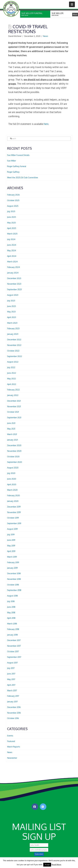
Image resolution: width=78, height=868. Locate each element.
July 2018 (11, 601)
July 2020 (11, 473)
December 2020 (14, 445)
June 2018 (11, 607)
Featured (11, 741)
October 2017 (13, 651)
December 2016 (14, 707)
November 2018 (14, 579)
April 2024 (12, 256)
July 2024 (11, 239)
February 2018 (13, 629)
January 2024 (13, 273)
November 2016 (14, 713)
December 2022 (14, 340)
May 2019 (11, 546)
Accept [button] (47, 865)
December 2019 (14, 507)
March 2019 (12, 557)
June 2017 (11, 674)
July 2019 (11, 535)
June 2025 (12, 217)
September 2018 (14, 590)
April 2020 (12, 484)
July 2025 (11, 211)
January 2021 (12, 440)
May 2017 (11, 679)
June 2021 (11, 423)
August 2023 (13, 295)
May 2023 (11, 312)
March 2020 (12, 490)
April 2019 (11, 551)
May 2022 (11, 379)
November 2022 (14, 345)
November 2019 (14, 512)
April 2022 (12, 384)
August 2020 (13, 468)
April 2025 (12, 228)
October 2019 (13, 518)
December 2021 (14, 401)
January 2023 (13, 334)
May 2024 (12, 250)
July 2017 (11, 668)
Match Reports (14, 747)
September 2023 (14, 289)
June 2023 (11, 306)
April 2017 (11, 685)
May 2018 (11, 613)
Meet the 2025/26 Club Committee (23, 177)
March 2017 (12, 691)
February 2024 (13, 267)
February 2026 (13, 195)
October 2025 (13, 200)
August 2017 (12, 663)
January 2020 (13, 501)
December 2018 (14, 573)
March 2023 (12, 323)
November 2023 (14, 284)
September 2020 (15, 462)
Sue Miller (12, 161)
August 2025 (13, 206)
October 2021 (13, 412)
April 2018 (11, 618)
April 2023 (12, 317)
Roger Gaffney (13, 172)
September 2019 (14, 523)
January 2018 (12, 635)
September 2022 (14, 356)
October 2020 (13, 457)
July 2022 (11, 367)
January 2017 (12, 702)
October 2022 (13, 351)
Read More (56, 865)
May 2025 (11, 223)
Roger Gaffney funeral (17, 166)
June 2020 (12, 479)
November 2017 (14, 646)
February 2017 (13, 696)
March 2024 (12, 262)
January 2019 (12, 568)
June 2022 (12, 373)
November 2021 (14, 406)
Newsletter (12, 758)
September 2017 (14, 657)
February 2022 (13, 390)
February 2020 (13, 495)
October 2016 (13, 718)
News (45, 36)
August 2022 (13, 362)
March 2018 (12, 624)
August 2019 (12, 529)
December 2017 (14, 640)
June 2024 (12, 245)
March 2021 (12, 434)
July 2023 (11, 301)
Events (10, 736)
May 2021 (11, 429)
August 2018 (12, 596)
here (46, 124)
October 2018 (13, 585)
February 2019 (13, 562)
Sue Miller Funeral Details (18, 155)
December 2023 (14, 278)
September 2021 (14, 418)
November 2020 (14, 451)
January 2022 (13, 395)
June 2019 (11, 540)
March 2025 (12, 234)
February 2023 (13, 328)
